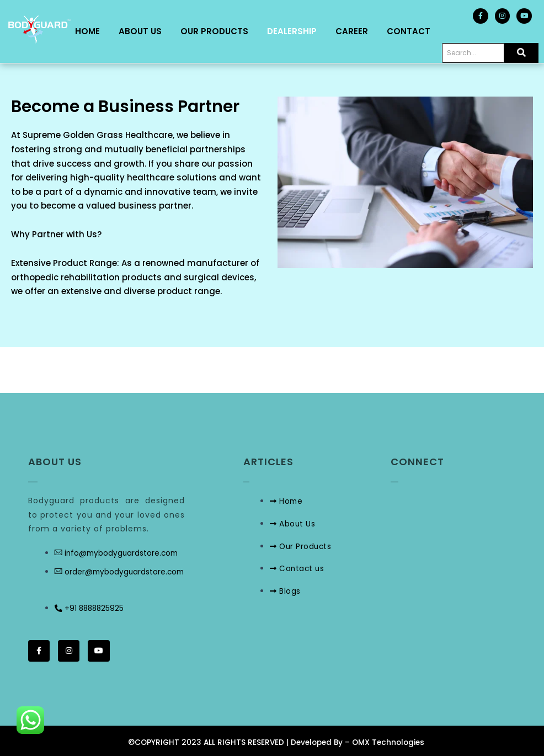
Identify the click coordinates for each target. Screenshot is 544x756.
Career (352, 33)
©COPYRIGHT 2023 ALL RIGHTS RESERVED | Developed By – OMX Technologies (276, 742)
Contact (409, 33)
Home (87, 33)
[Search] (473, 56)
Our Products (214, 33)
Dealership (292, 33)
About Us (140, 33)
